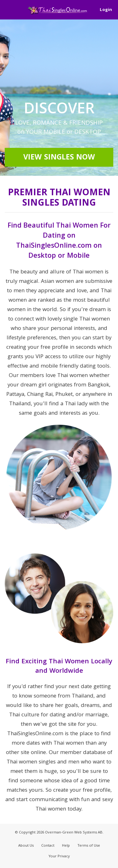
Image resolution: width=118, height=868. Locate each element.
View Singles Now (59, 158)
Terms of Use (89, 846)
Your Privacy (59, 857)
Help (66, 846)
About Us (26, 846)
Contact (48, 846)
